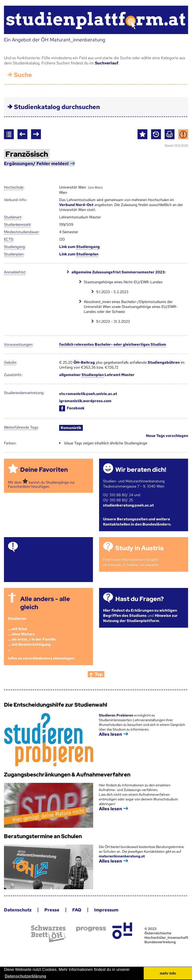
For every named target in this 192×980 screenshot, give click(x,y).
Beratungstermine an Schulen (43, 836)
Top (99, 674)
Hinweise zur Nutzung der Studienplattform (140, 618)
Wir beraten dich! (141, 470)
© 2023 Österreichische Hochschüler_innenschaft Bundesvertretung (166, 935)
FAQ (77, 910)
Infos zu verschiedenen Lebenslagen (41, 658)
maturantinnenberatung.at (122, 856)
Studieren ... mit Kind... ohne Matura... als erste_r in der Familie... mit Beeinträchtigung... (32, 634)
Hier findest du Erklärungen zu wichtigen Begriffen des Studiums (140, 613)
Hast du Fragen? (140, 599)
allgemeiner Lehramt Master (97, 375)
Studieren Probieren (116, 715)
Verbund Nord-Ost (76, 205)
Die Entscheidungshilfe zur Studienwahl (56, 705)
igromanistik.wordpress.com (85, 401)
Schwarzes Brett (48, 934)
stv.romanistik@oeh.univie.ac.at (88, 394)
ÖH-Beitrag (84, 362)
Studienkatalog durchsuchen (57, 107)
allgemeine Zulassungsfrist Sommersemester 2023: (119, 272)
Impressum (106, 910)
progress (91, 929)
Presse (52, 910)
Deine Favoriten (44, 470)
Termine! (33, 548)
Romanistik (71, 428)
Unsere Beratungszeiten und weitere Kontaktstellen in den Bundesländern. (137, 522)
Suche (23, 75)
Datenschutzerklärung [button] (25, 976)
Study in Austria (139, 548)
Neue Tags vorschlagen (167, 436)
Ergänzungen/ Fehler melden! (36, 163)
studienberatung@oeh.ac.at (128, 505)
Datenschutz (18, 910)
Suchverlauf (107, 63)
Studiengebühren (164, 362)
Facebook (72, 408)
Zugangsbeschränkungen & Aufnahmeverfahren (67, 775)
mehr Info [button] (168, 973)
